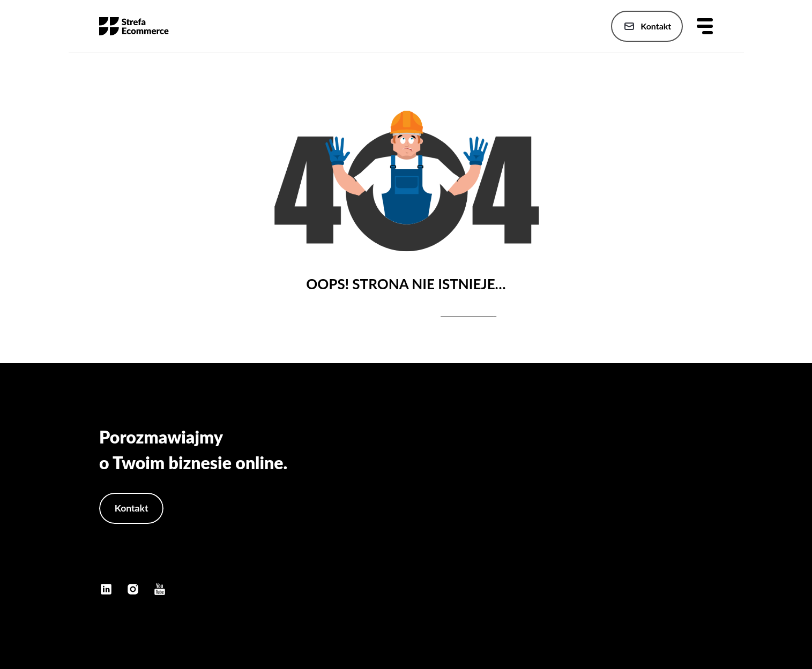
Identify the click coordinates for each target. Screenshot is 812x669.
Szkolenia (694, 530)
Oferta (701, 487)
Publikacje (693, 509)
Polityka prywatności (674, 551)
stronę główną (467, 313)
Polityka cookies (682, 573)
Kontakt (646, 26)
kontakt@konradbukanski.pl (157, 562)
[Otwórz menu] (705, 26)
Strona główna (686, 466)
